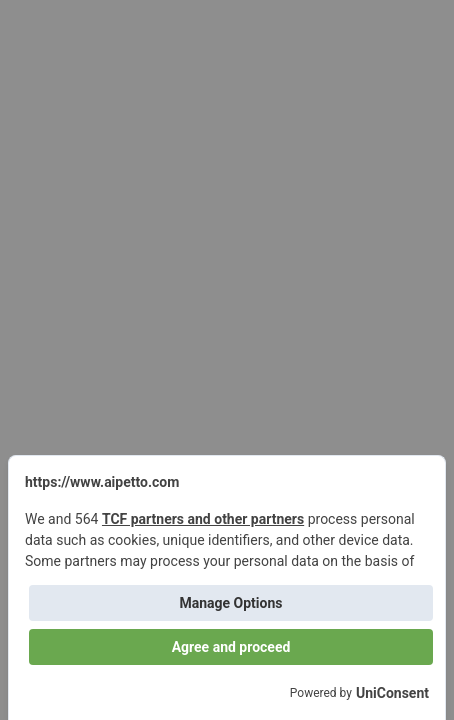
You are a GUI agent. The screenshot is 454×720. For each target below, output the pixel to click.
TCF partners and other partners (203, 519)
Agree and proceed (231, 647)
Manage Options (230, 603)
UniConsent (392, 693)
